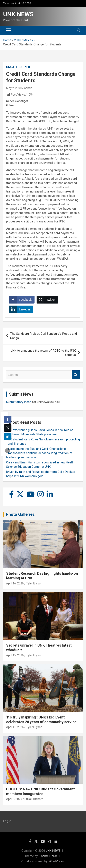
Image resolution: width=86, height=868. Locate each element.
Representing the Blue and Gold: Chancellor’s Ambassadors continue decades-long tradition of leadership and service (39, 453)
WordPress (56, 861)
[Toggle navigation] (8, 30)
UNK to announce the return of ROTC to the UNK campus (43, 353)
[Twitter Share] (47, 300)
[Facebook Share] (22, 300)
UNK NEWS (18, 14)
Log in (7, 821)
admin (28, 88)
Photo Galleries (20, 514)
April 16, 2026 (15, 583)
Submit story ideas (19, 402)
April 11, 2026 (15, 727)
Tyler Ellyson (34, 583)
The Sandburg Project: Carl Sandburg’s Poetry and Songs (44, 336)
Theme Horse (48, 856)
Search (76, 375)
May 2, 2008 (14, 88)
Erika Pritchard (34, 799)
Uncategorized (18, 67)
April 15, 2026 (15, 655)
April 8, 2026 (14, 799)
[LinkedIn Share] (21, 309)
